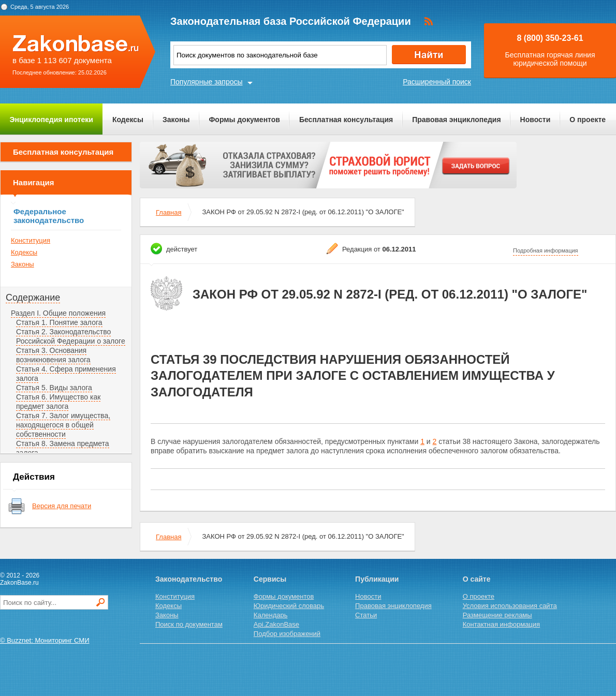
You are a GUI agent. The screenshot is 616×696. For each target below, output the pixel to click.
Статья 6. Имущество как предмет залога (58, 402)
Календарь (271, 615)
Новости (536, 120)
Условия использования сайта (510, 606)
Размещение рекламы (497, 615)
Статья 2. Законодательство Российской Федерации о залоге (71, 336)
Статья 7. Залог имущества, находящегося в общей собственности (63, 425)
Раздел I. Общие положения (58, 313)
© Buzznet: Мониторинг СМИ (45, 640)
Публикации (377, 579)
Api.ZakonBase (276, 624)
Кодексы (128, 120)
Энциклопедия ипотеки (52, 120)
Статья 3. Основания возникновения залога (53, 355)
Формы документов (244, 120)
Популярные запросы (207, 82)
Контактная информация (501, 624)
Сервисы (270, 579)
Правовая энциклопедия (456, 120)
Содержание (33, 298)
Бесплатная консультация (346, 120)
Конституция (31, 240)
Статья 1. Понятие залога (59, 322)
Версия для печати (62, 506)
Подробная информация (546, 250)
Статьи (366, 615)
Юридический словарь (289, 606)
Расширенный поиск (437, 82)
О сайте (477, 579)
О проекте (588, 120)
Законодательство (189, 579)
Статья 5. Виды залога (54, 388)
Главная (168, 212)
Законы (176, 120)
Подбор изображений (287, 634)
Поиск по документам (189, 624)
